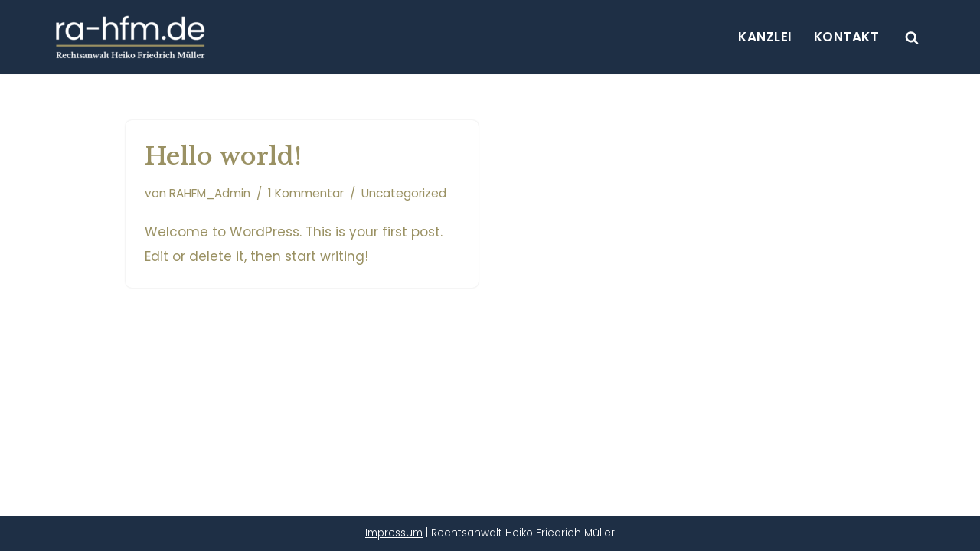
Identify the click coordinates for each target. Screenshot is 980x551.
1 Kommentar (306, 193)
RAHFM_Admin (210, 193)
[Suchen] (912, 37)
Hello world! (223, 156)
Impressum (394, 533)
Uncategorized (404, 193)
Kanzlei (765, 37)
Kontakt (847, 37)
